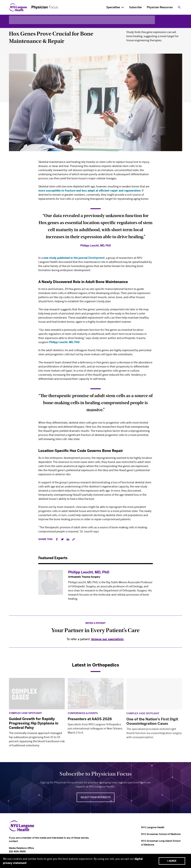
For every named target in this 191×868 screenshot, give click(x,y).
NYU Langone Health (153, 827)
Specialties (113, 7)
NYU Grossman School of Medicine (161, 834)
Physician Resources (160, 7)
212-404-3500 (17, 851)
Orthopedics (18, 27)
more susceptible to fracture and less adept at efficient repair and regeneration (89, 191)
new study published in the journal (74, 259)
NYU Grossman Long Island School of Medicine (161, 843)
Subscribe (135, 7)
